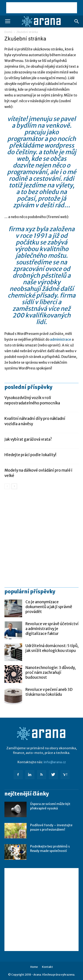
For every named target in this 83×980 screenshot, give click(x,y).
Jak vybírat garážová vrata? (28, 439)
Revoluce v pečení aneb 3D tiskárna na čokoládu (49, 692)
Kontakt (47, 967)
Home (34, 967)
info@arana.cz (55, 762)
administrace (61, 339)
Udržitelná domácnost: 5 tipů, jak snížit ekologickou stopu (52, 648)
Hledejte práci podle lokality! (30, 455)
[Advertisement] (42, 8)
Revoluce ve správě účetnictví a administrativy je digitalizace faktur (52, 629)
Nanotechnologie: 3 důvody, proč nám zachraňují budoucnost (51, 673)
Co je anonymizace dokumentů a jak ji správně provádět (49, 607)
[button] (77, 21)
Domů (8, 32)
